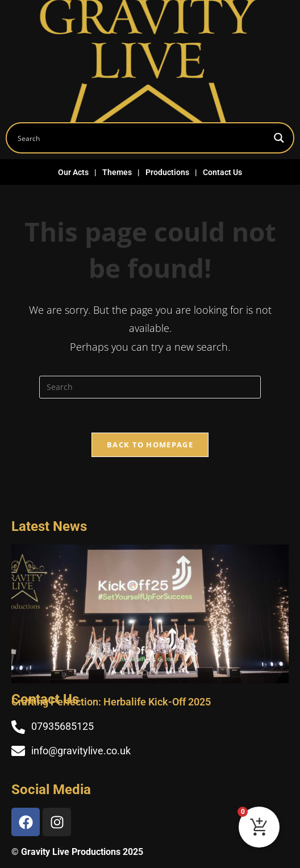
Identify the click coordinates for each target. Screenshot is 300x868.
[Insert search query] (150, 387)
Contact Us (222, 172)
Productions (167, 172)
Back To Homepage (150, 445)
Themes (117, 172)
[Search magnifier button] (279, 138)
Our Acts (73, 172)
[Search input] (141, 138)
